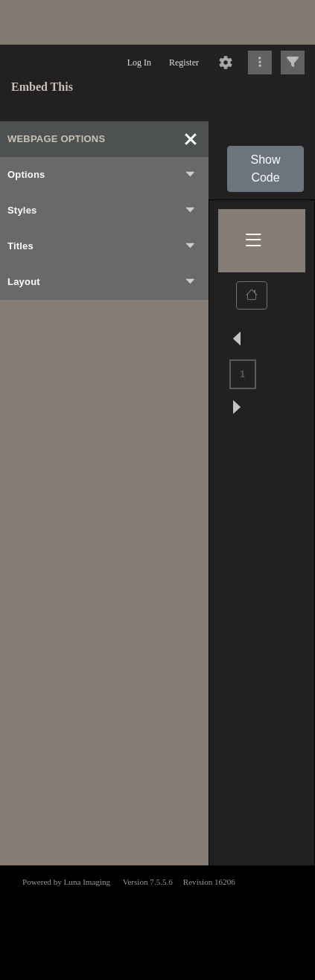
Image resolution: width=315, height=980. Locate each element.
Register (184, 63)
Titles (102, 246)
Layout (102, 282)
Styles (102, 211)
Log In (139, 63)
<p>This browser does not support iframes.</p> (157, 921)
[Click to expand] (293, 63)
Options (102, 175)
